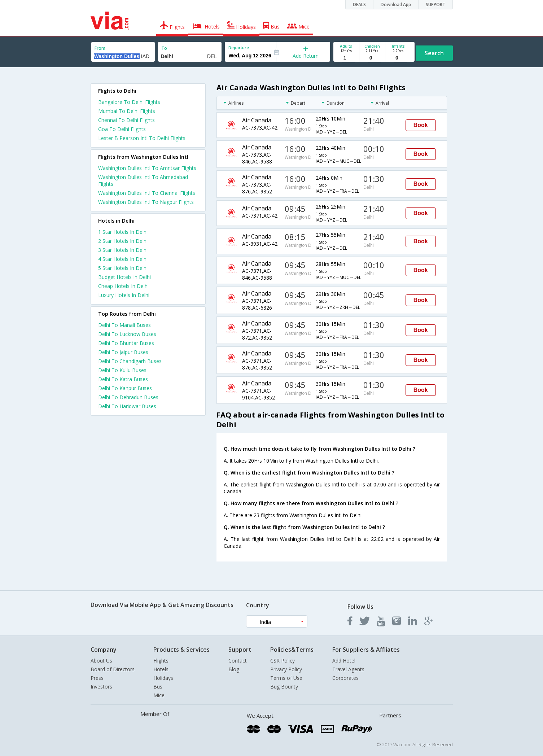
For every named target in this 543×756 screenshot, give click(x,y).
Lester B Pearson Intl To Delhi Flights (142, 138)
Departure (239, 47)
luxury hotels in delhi (124, 295)
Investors (101, 687)
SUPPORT (435, 5)
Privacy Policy (286, 669)
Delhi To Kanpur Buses (125, 388)
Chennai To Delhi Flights (126, 120)
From (100, 48)
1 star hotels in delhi (123, 232)
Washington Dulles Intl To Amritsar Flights (147, 168)
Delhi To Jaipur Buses (123, 352)
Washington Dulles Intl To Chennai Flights (147, 193)
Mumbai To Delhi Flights (127, 111)
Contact (238, 661)
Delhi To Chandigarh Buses (130, 361)
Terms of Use (286, 678)
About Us (101, 661)
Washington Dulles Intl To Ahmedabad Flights (143, 180)
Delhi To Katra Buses (123, 379)
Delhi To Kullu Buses (122, 370)
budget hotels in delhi (124, 277)
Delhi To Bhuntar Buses (126, 343)
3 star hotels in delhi (123, 250)
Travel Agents (348, 669)
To (164, 48)
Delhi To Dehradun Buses (128, 397)
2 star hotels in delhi (123, 241)
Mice (159, 695)
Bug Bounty (284, 687)
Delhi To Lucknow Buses (127, 334)
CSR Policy (283, 661)
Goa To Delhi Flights (122, 129)
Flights (161, 661)
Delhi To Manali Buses (124, 325)
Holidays (163, 678)
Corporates (345, 678)
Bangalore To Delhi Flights (129, 102)
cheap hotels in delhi (123, 286)
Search (434, 53)
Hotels (161, 669)
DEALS (359, 5)
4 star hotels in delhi (123, 259)
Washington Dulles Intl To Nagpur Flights (146, 202)
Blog (234, 669)
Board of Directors (113, 669)
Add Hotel (344, 661)
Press (97, 678)
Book (421, 125)
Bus (158, 687)
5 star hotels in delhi (123, 268)
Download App (396, 5)
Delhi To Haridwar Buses (127, 406)
